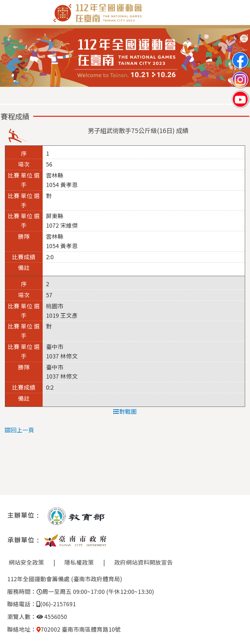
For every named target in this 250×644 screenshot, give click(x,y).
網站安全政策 (26, 562)
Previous (11, 58)
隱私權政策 (79, 562)
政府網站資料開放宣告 (144, 562)
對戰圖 (125, 411)
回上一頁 (20, 430)
